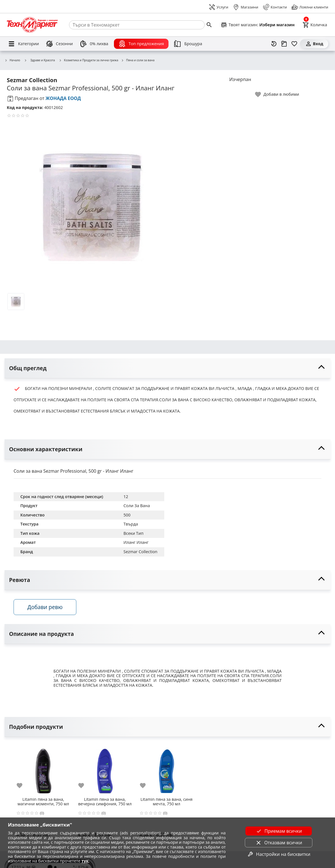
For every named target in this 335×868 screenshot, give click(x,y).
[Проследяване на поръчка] (284, 44)
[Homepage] (32, 25)
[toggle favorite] (277, 94)
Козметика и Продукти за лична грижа (88, 60)
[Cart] (315, 25)
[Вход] (314, 44)
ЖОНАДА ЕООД (63, 98)
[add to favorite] (18, 786)
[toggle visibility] (167, 368)
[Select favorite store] (258, 25)
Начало (12, 60)
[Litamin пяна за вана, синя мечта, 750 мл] (162, 769)
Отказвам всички (279, 843)
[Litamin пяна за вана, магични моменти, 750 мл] (39, 769)
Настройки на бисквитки (279, 854)
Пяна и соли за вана (138, 60)
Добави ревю (45, 607)
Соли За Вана (137, 506)
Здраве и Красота (39, 60)
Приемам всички (279, 831)
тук (85, 861)
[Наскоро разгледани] (274, 44)
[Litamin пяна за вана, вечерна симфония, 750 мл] (100, 769)
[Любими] (294, 44)
